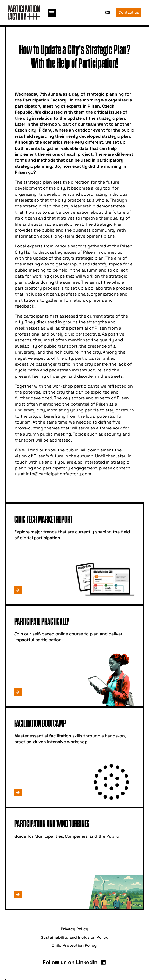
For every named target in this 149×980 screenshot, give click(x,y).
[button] (52, 13)
